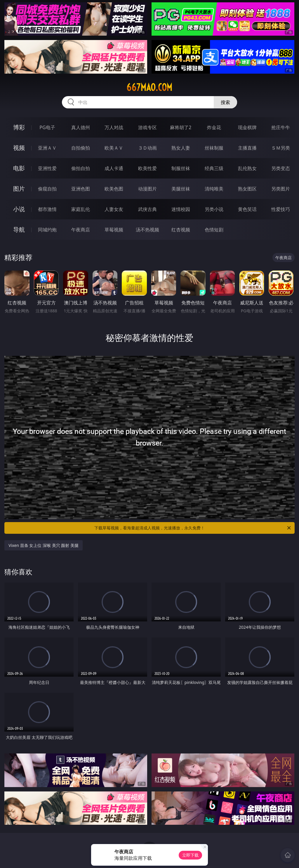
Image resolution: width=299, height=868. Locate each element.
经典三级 (214, 168)
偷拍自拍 (81, 168)
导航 (19, 229)
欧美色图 (114, 189)
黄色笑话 (247, 209)
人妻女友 (114, 209)
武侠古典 (147, 209)
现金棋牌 (247, 127)
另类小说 (214, 209)
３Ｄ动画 (147, 148)
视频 (19, 148)
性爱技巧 (281, 209)
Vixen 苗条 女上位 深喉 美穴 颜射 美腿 (44, 545)
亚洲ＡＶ (47, 148)
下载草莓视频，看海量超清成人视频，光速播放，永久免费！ (193, 528)
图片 (19, 189)
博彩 (19, 127)
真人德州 (81, 127)
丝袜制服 (214, 148)
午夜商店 (81, 230)
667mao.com (149, 87)
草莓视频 (114, 230)
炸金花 (214, 127)
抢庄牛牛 (281, 127)
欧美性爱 (147, 168)
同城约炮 (47, 230)
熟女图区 (247, 189)
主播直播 (247, 148)
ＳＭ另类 (281, 148)
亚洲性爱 (47, 168)
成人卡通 (114, 168)
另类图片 (281, 189)
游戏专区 (147, 127)
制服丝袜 (181, 168)
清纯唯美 (214, 189)
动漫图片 (147, 189)
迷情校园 (181, 209)
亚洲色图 (81, 189)
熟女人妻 (181, 148)
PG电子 (47, 127)
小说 (19, 209)
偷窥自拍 (47, 189)
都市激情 (47, 209)
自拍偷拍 (81, 148)
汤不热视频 (147, 230)
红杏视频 (181, 230)
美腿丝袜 (181, 189)
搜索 (225, 102)
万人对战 (114, 127)
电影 (19, 168)
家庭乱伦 (81, 209)
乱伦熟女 (247, 168)
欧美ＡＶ (114, 148)
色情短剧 (214, 230)
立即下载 (190, 855)
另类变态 (281, 168)
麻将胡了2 (181, 127)
